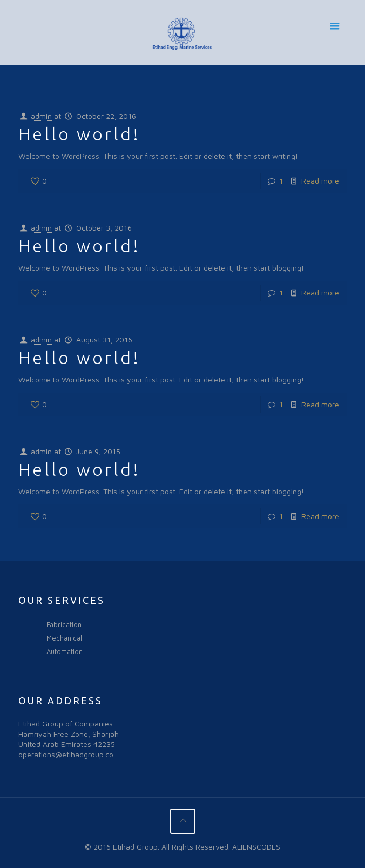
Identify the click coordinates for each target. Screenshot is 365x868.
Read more (320, 181)
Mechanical (64, 638)
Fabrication (64, 624)
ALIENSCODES (256, 847)
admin (41, 116)
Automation (65, 651)
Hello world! (79, 134)
